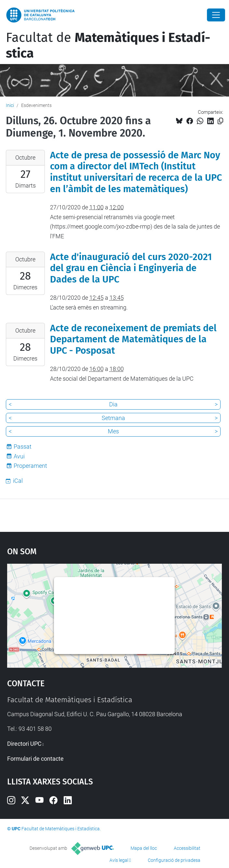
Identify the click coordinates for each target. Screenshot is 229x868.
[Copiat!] (220, 121)
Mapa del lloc (144, 848)
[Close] (216, 15)
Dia (113, 404)
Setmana (113, 418)
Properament (30, 466)
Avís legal (119, 860)
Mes (113, 431)
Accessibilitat (187, 848)
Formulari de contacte (35, 759)
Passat (23, 447)
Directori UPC (24, 744)
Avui (19, 456)
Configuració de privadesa (174, 860)
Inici (10, 105)
